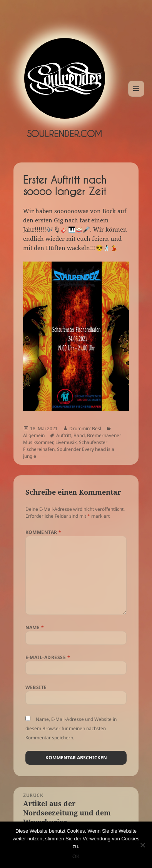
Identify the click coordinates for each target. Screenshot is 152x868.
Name (35, 627)
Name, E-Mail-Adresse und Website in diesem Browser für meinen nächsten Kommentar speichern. (71, 728)
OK (76, 856)
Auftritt (64, 435)
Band (79, 435)
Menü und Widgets (136, 97)
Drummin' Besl (85, 428)
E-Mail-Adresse (48, 657)
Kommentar (43, 532)
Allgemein (34, 435)
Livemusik (66, 442)
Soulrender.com (64, 134)
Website (36, 687)
